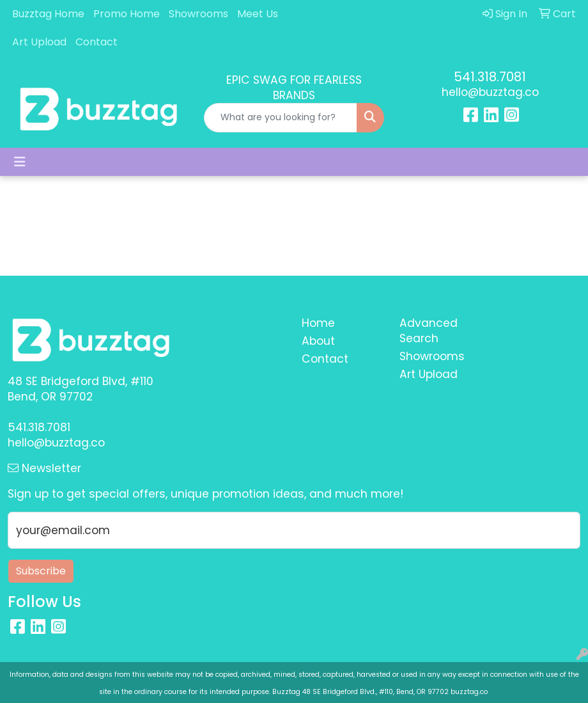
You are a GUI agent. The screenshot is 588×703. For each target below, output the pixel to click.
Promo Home (127, 14)
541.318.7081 (490, 77)
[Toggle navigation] (20, 162)
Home (318, 323)
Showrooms (198, 14)
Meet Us (258, 14)
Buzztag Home (48, 14)
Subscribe (41, 571)
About (318, 341)
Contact (97, 42)
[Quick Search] (281, 118)
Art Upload (39, 42)
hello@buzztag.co (490, 92)
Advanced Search (429, 331)
